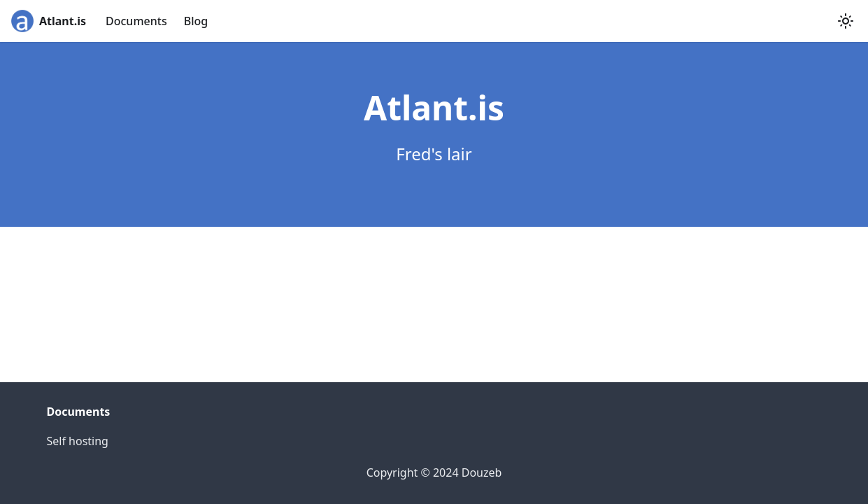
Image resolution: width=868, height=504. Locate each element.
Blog (196, 21)
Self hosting (78, 441)
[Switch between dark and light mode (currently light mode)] (846, 21)
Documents (136, 21)
